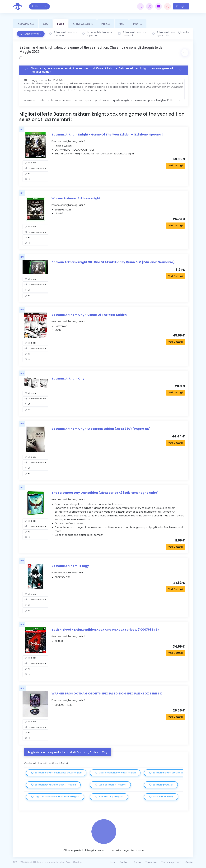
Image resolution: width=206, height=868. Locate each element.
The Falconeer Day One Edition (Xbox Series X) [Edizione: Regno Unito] (105, 493)
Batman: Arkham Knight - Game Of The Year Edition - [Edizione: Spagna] (107, 134)
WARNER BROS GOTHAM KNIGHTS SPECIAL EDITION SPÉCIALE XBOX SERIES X (107, 693)
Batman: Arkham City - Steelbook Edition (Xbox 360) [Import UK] (101, 429)
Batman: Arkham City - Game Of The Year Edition (89, 315)
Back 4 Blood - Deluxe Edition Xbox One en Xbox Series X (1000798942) (105, 630)
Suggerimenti (31, 34)
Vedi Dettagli (176, 166)
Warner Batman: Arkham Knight (76, 198)
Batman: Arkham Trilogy (70, 566)
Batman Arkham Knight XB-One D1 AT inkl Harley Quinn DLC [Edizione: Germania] (113, 262)
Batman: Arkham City (68, 378)
